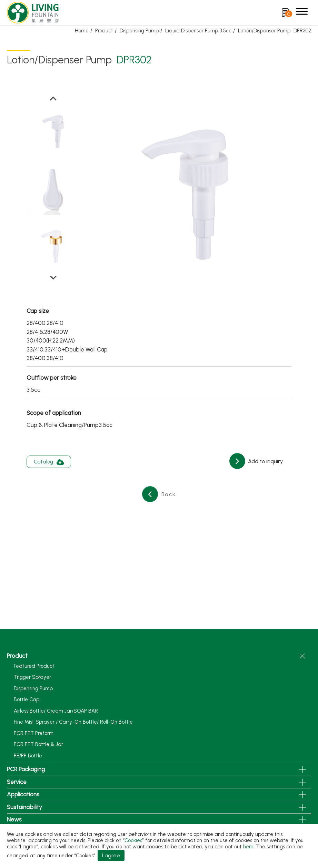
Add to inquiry (265, 461)
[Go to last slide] (53, 99)
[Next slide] (53, 277)
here (248, 847)
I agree (111, 855)
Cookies (133, 840)
